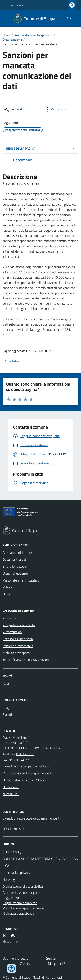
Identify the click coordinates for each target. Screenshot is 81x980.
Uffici (6, 594)
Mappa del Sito (59, 963)
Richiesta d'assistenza (18, 913)
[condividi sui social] (13, 109)
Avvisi (7, 684)
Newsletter (11, 942)
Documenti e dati (15, 559)
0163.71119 (25, 754)
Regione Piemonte (16, 5)
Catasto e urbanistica (18, 639)
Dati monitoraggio (15, 958)
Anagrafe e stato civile (19, 625)
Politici (7, 587)
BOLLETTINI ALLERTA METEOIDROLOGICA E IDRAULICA (40, 862)
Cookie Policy (12, 852)
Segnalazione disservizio (20, 903)
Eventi (7, 714)
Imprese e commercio (18, 646)
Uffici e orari (11, 787)
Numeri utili (11, 794)
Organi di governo (15, 573)
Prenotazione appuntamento (23, 908)
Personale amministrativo (21, 580)
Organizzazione (12, 39)
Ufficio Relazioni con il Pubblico (25, 780)
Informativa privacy (16, 873)
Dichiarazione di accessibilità (23, 886)
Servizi (51, 958)
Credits (25, 963)
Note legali (10, 879)
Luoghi (7, 707)
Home (6, 35)
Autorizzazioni (13, 632)
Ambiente (10, 618)
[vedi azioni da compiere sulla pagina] (55, 109)
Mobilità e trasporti (16, 653)
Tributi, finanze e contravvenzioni (26, 660)
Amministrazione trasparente (33, 35)
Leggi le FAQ (12, 898)
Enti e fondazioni (15, 566)
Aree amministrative (17, 552)
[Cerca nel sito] (68, 19)
